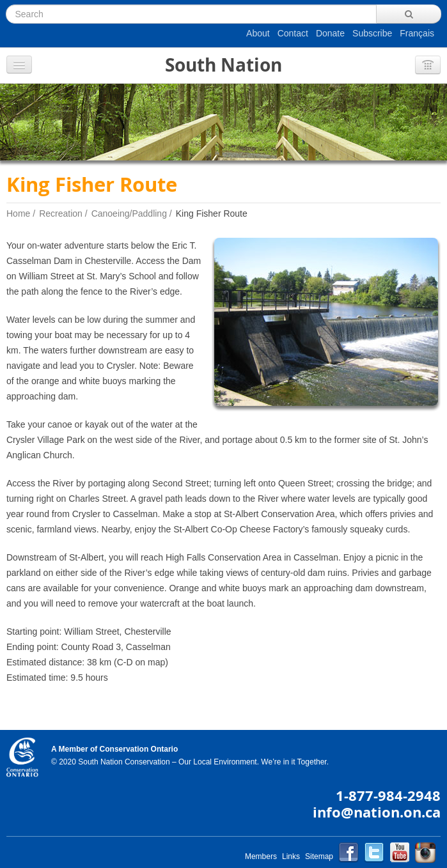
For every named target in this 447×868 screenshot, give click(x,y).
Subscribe (372, 33)
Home (18, 213)
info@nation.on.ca (377, 812)
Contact (293, 33)
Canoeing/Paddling (129, 213)
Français (417, 33)
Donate (330, 33)
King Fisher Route (212, 213)
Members (261, 856)
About (258, 33)
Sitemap (319, 856)
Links (291, 856)
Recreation (61, 213)
